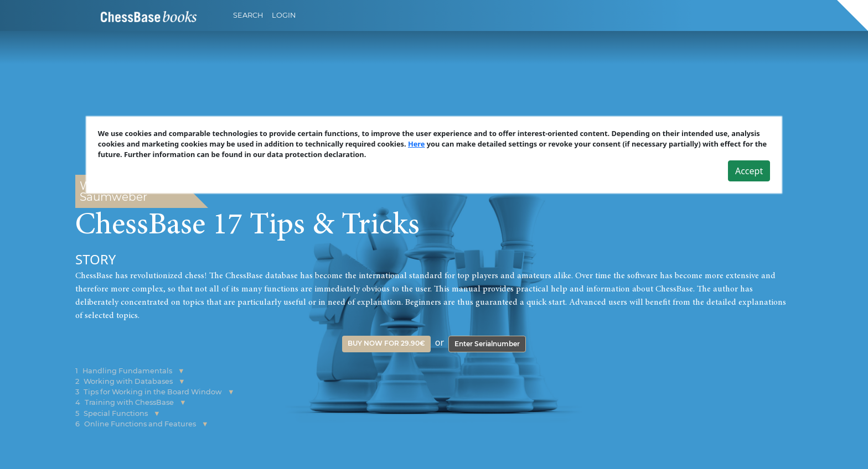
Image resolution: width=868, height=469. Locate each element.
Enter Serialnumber (487, 344)
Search (248, 15)
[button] (181, 371)
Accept (749, 171)
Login (284, 15)
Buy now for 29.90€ (386, 343)
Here (417, 144)
